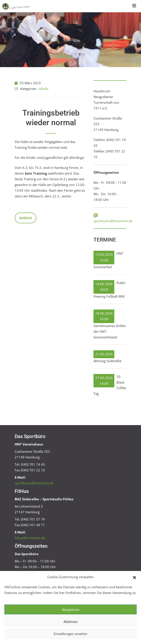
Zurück (26, 218)
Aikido (44, 89)
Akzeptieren (71, 610)
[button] (134, 577)
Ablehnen (71, 622)
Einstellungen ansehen (70, 634)
